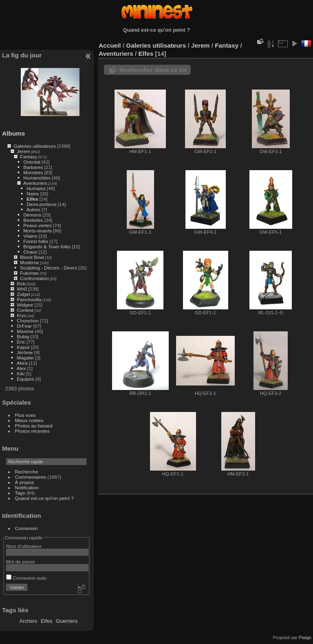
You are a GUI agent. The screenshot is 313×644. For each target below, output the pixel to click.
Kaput (23, 347)
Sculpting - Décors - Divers (48, 268)
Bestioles (33, 220)
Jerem (23, 151)
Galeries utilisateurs (34, 146)
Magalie (25, 358)
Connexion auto (26, 578)
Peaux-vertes (37, 225)
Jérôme (25, 352)
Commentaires (31, 477)
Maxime (25, 331)
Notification (27, 487)
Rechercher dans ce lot (153, 70)
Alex (21, 368)
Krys (22, 315)
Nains (33, 194)
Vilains (30, 236)
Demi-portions (41, 204)
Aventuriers (35, 183)
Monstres (33, 172)
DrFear (24, 326)
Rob (21, 284)
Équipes (25, 379)
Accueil (110, 45)
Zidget (23, 294)
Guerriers (67, 621)
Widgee (25, 305)
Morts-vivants (37, 231)
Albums (13, 133)
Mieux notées (29, 420)
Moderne (29, 262)
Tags (20, 493)
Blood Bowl (32, 257)
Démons (32, 215)
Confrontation (34, 278)
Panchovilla (29, 299)
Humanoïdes (37, 178)
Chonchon (28, 321)
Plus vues (25, 415)
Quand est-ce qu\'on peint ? (44, 498)
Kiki (21, 373)
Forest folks (36, 241)
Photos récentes (32, 431)
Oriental (32, 162)
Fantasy (29, 157)
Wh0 (22, 289)
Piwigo (305, 637)
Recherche (27, 472)
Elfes (32, 199)
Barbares (33, 167)
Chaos (30, 252)
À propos (25, 482)
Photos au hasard (34, 426)
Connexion (26, 528)
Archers (28, 621)
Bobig (23, 336)
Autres (33, 209)
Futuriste (29, 273)
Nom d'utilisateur (24, 546)
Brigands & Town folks (47, 246)
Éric (21, 342)
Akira (22, 363)
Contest (25, 310)
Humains (36, 188)
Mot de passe (21, 562)
